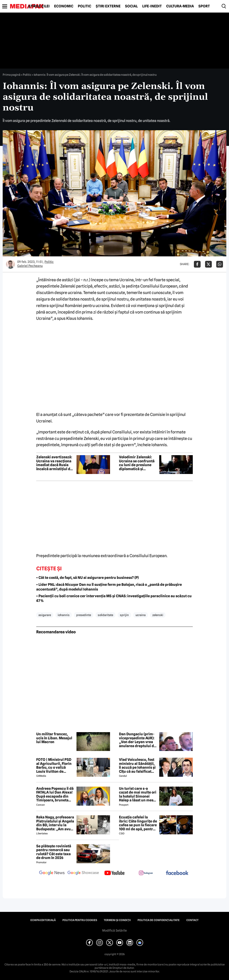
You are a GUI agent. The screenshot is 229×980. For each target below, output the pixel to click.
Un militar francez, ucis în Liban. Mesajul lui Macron (54, 738)
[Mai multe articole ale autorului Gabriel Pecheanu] (11, 264)
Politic (85, 6)
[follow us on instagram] (146, 873)
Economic (64, 6)
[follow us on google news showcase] (83, 873)
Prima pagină (12, 75)
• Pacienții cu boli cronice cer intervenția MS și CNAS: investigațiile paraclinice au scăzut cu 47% (114, 598)
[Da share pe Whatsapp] (220, 264)
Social (131, 6)
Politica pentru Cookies (80, 920)
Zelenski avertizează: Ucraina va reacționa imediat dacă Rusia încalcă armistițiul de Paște (54, 463)
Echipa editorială (43, 920)
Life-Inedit (152, 6)
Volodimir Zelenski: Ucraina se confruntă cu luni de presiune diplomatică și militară (137, 463)
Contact (192, 920)
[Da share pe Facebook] (197, 264)
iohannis (64, 615)
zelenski (158, 615)
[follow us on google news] (52, 873)
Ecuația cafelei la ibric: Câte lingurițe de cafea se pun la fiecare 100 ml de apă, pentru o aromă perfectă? (138, 823)
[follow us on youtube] (114, 873)
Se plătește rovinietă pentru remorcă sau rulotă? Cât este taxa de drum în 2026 (54, 852)
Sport (204, 6)
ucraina (141, 615)
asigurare (45, 615)
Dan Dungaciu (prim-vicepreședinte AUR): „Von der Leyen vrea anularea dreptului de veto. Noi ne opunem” (137, 740)
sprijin (124, 615)
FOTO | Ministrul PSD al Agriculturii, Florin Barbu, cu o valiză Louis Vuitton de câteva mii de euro (54, 766)
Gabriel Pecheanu (30, 266)
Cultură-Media (180, 6)
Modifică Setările (114, 930)
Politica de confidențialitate (159, 920)
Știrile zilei (39, 6)
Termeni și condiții (117, 920)
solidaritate (105, 615)
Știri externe (108, 6)
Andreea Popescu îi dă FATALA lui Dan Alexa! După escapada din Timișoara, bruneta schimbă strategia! (55, 794)
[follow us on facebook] (177, 873)
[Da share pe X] (208, 264)
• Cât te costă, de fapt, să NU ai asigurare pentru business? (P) (87, 578)
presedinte (84, 615)
